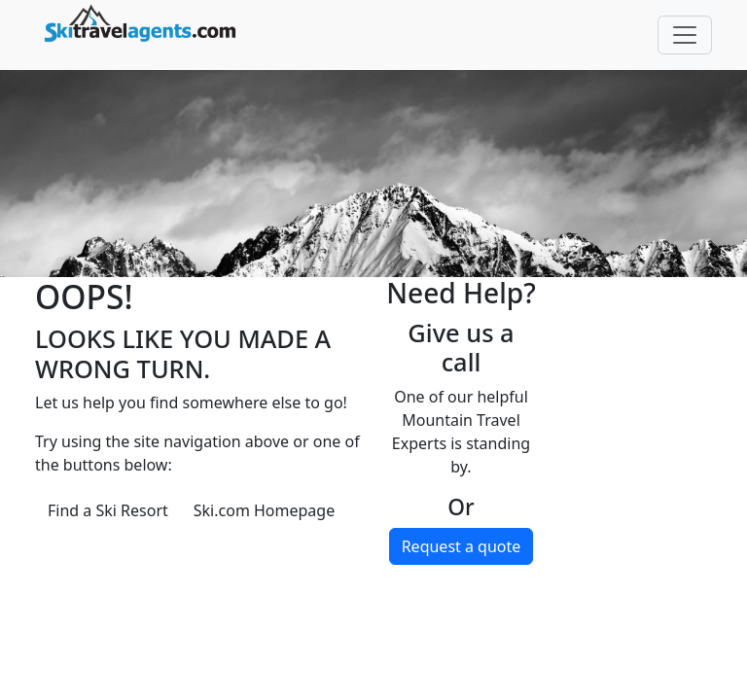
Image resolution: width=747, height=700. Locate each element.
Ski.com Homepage (264, 510)
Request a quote (462, 546)
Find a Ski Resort (108, 510)
